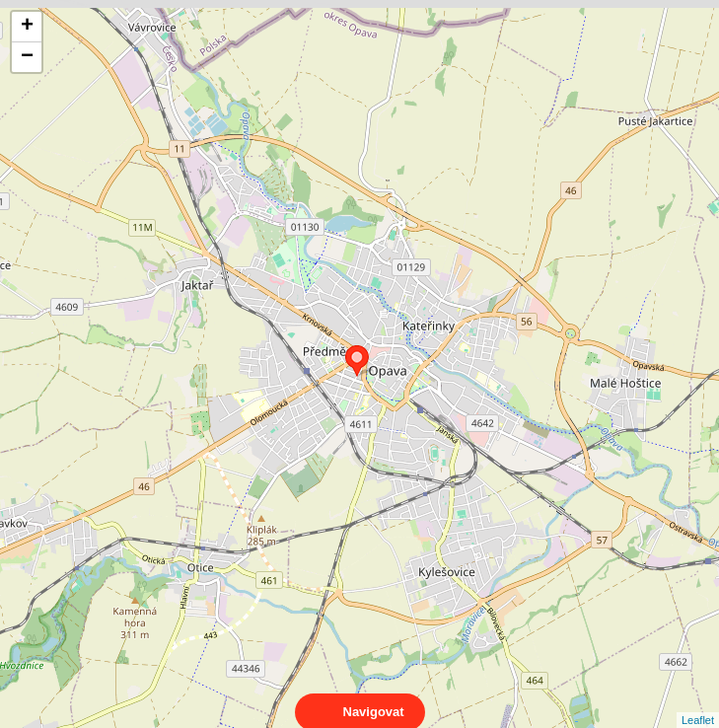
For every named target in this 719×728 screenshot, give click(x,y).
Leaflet (698, 702)
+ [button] (27, 27)
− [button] (27, 57)
